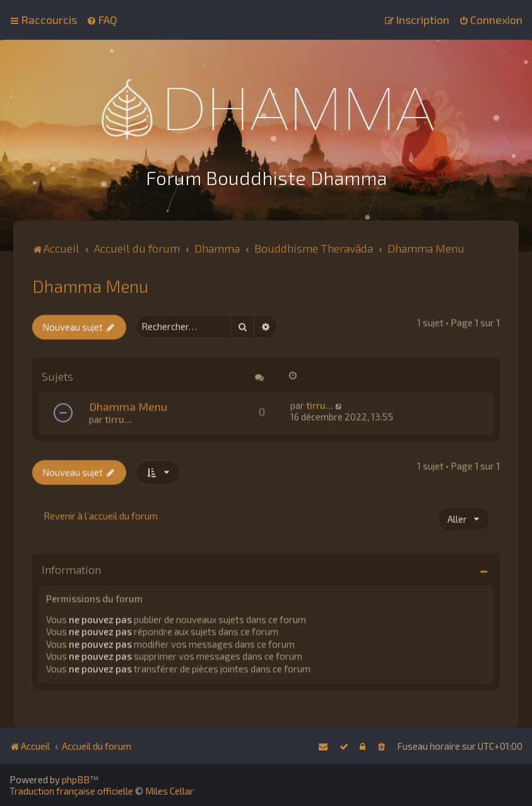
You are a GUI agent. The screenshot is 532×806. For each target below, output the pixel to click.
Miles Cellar (169, 791)
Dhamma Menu (90, 284)
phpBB (76, 779)
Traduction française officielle (71, 791)
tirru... (118, 418)
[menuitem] (102, 20)
